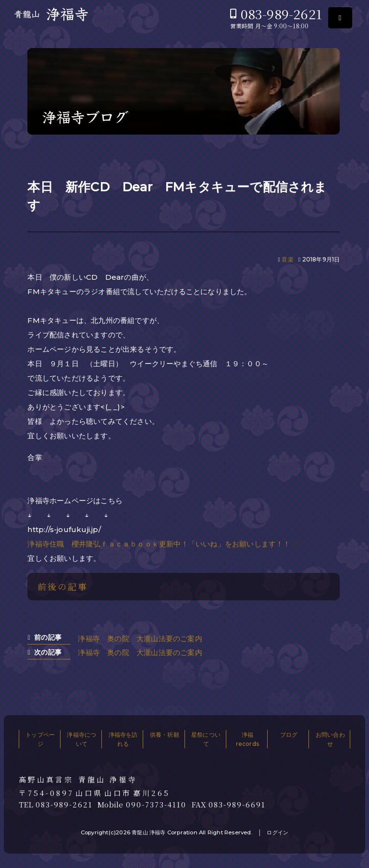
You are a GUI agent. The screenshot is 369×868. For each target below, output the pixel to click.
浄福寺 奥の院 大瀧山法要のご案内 (140, 639)
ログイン (277, 832)
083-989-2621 (281, 14)
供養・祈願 (165, 735)
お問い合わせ (330, 739)
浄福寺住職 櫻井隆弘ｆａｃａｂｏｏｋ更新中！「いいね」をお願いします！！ (159, 544)
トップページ (40, 739)
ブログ (289, 735)
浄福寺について (81, 739)
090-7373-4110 (156, 805)
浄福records (247, 739)
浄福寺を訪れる (123, 739)
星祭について (206, 739)
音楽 (287, 259)
